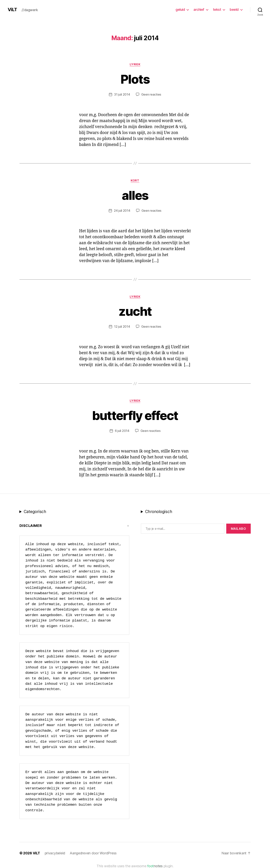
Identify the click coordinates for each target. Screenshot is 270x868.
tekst (217, 10)
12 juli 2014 (122, 327)
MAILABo (238, 529)
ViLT (12, 10)
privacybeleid (55, 853)
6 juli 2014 (122, 431)
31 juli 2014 (122, 94)
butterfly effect (135, 415)
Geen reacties (151, 94)
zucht (135, 311)
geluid (180, 10)
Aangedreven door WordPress (93, 853)
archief (199, 10)
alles (135, 195)
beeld (234, 10)
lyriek (135, 64)
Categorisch (35, 512)
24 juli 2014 (122, 211)
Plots (135, 79)
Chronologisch (159, 512)
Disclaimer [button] (31, 526)
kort (135, 181)
